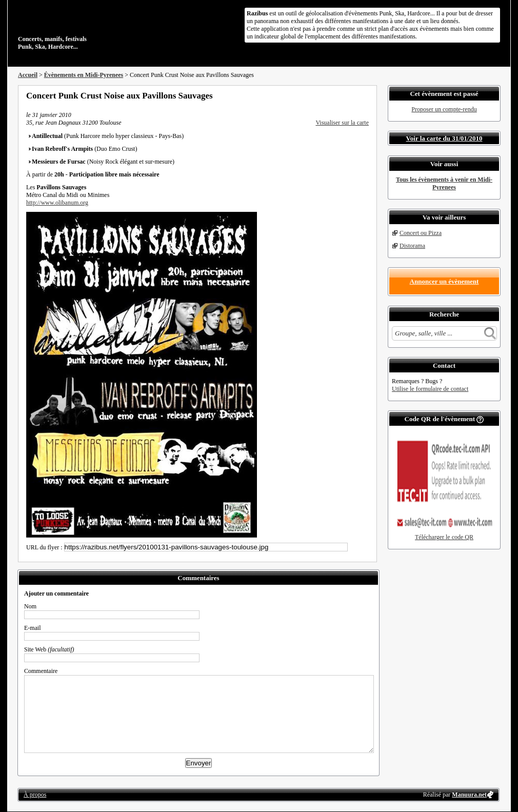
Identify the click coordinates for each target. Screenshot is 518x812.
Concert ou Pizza (421, 233)
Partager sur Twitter (337, 95)
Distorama (412, 246)
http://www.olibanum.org (57, 203)
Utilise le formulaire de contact (430, 389)
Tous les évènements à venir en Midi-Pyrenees (444, 183)
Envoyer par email (351, 95)
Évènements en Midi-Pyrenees (84, 75)
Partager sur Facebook (324, 95)
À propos (35, 795)
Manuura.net (469, 795)
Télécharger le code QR (444, 537)
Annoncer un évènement (444, 281)
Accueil (28, 75)
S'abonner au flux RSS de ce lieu (365, 95)
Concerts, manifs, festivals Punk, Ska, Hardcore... (84, 28)
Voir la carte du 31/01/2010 (444, 138)
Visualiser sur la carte (342, 123)
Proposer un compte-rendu (444, 109)
